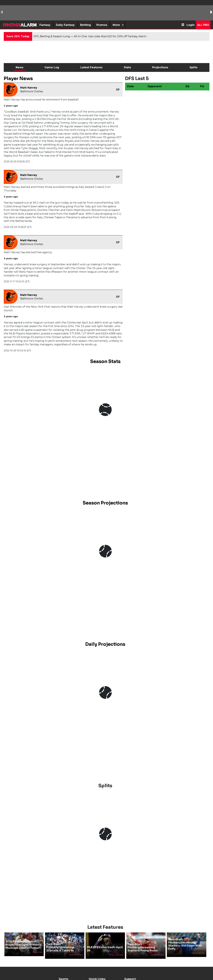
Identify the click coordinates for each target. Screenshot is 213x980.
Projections (160, 67)
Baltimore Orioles (32, 91)
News (19, 67)
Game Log (52, 67)
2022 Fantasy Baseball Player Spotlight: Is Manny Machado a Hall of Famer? (23, 945)
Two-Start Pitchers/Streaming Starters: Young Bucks (143, 947)
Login (191, 25)
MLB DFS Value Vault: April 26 (105, 949)
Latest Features (91, 67)
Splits (193, 67)
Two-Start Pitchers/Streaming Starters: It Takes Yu (60, 947)
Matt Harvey (29, 88)
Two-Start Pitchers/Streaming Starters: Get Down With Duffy (185, 944)
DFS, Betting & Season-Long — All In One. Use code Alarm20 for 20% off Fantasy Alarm (90, 36)
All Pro (203, 25)
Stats (127, 67)
